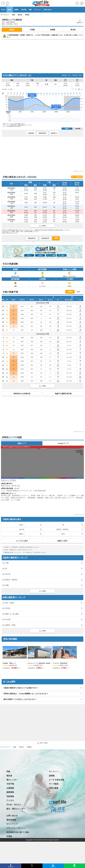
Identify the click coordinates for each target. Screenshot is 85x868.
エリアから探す (22, 541)
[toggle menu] (82, 3)
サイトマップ (12, 824)
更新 (56, 238)
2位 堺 (5, 569)
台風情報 (10, 788)
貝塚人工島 (49, 498)
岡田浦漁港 (32, 498)
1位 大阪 (5, 563)
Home (3, 10)
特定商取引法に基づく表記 (18, 832)
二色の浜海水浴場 (39, 491)
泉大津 (22, 529)
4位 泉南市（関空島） (10, 580)
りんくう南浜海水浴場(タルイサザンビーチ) (16, 491)
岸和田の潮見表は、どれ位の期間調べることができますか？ (26, 694)
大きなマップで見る (8, 480)
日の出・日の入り (14, 805)
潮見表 (10, 10)
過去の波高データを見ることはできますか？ (20, 699)
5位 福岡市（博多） (10, 625)
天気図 (32, 30)
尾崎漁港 (40, 498)
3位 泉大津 (6, 574)
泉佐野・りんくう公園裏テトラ (68, 495)
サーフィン (38, 10)
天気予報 (24, 10)
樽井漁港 (79, 498)
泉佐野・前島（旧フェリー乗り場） (43, 495)
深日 (63, 534)
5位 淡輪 (5, 585)
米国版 (9, 836)
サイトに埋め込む (77, 177)
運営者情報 (11, 820)
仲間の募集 (54, 788)
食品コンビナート (68, 498)
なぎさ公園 (5, 500)
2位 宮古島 (6, 608)
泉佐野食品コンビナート (21, 495)
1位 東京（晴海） (9, 603)
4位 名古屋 (6, 619)
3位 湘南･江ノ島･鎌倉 (10, 614)
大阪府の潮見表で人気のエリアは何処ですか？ (21, 688)
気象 (30, 10)
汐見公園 (57, 498)
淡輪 (21, 534)
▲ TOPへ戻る (42, 743)
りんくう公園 (15, 500)
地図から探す (63, 541)
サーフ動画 (54, 784)
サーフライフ (5, 747)
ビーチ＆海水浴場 (56, 780)
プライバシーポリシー (16, 828)
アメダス (10, 801)
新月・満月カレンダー (16, 809)
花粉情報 (10, 796)
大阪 (21, 525)
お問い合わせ (47, 10)
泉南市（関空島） (63, 529)
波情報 (16, 10)
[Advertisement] (42, 56)
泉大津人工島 (6, 495)
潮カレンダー (12, 780)
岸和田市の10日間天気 (22, 394)
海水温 (73, 30)
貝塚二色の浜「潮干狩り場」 (11, 486)
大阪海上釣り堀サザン (18, 498)
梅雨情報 (10, 792)
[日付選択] (42, 133)
